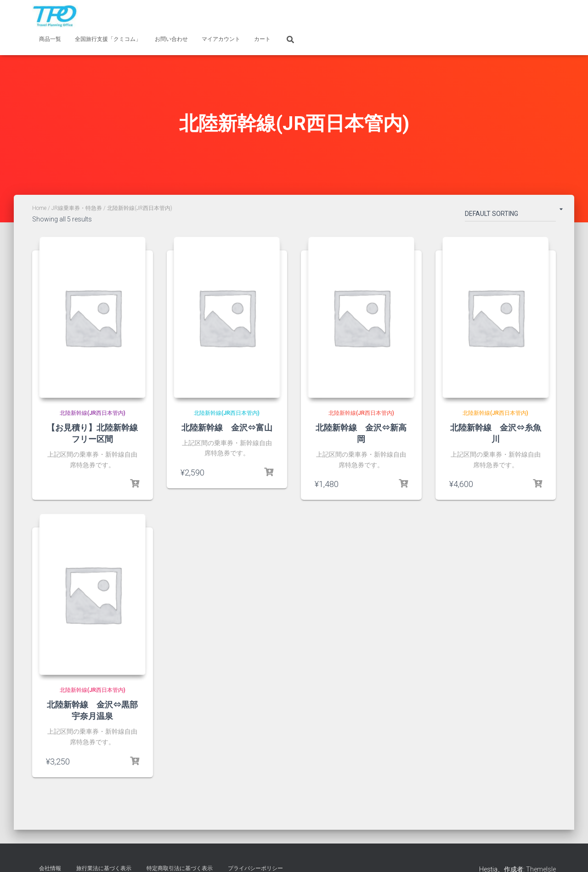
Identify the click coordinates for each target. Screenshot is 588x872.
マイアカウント (221, 39)
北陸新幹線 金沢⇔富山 (227, 428)
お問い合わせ (171, 39)
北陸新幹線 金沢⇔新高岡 (361, 433)
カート (262, 39)
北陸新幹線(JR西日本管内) (93, 413)
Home (39, 208)
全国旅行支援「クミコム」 (108, 39)
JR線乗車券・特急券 (77, 208)
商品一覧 (50, 39)
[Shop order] (510, 215)
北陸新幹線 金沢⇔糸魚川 (496, 433)
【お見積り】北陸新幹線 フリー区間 (96, 433)
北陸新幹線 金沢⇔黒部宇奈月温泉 (92, 711)
